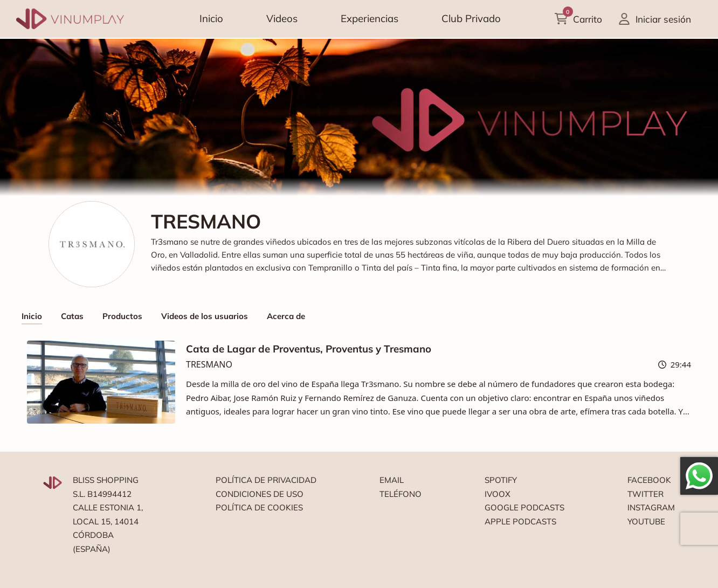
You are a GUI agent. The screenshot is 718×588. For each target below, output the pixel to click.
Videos (282, 18)
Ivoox (498, 494)
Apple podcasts (520, 521)
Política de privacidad (266, 480)
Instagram (651, 507)
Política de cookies (259, 507)
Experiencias (370, 18)
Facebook (649, 480)
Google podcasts (524, 507)
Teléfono (401, 494)
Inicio (211, 18)
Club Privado (471, 18)
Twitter (645, 494)
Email (392, 480)
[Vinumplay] (70, 18)
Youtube (646, 521)
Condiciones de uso (260, 494)
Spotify (501, 480)
